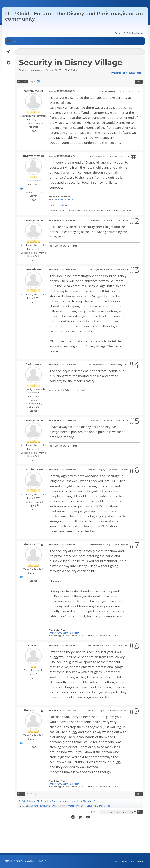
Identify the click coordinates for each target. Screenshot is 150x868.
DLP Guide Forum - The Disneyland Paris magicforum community (74, 16)
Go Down (23, 81)
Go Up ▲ (141, 861)
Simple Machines (28, 861)
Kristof (71, 806)
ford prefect (33, 364)
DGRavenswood (33, 156)
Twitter (52, 205)
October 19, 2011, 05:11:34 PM (62, 645)
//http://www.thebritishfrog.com (64, 633)
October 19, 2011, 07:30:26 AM (62, 365)
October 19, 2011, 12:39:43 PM (62, 544)
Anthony (79, 806)
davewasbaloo (33, 220)
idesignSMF (41, 861)
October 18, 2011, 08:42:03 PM (62, 91)
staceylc (33, 645)
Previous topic (119, 73)
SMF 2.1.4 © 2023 (12, 861)
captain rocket (33, 91)
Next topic (135, 73)
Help (117, 861)
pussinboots (33, 269)
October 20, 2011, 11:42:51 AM (62, 710)
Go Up (21, 793)
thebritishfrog (33, 544)
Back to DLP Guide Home (129, 33)
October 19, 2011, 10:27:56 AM (62, 470)
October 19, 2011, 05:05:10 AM (62, 270)
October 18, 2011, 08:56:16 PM (62, 156)
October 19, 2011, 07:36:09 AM (62, 420)
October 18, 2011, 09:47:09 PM (62, 220)
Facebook (62, 205)
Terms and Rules (128, 861)
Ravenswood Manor (64, 199)
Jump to (95, 812)
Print (139, 82)
